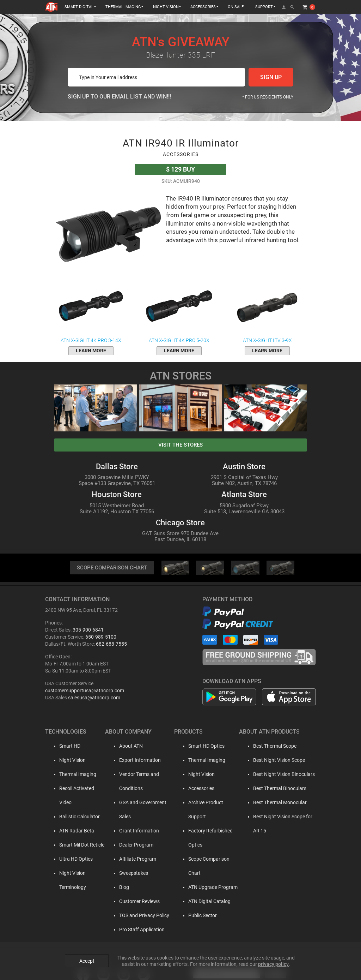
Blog (116, 873)
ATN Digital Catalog (202, 873)
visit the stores (180, 445)
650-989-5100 (101, 637)
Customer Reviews (132, 888)
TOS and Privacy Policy (136, 902)
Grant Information (131, 817)
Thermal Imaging (71, 775)
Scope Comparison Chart (208, 845)
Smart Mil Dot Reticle (75, 831)
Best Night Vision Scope (271, 760)
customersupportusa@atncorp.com (85, 691)
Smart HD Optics (199, 746)
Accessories (194, 789)
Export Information (132, 760)
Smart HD (63, 746)
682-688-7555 (111, 644)
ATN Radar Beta (70, 817)
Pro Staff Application (134, 916)
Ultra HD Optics (69, 845)
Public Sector (195, 888)
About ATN (123, 746)
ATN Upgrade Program (206, 859)
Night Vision (65, 760)
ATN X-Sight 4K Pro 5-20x (179, 310)
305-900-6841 (88, 630)
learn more (91, 351)
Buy (180, 169)
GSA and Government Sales (141, 803)
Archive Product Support (208, 803)
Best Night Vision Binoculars (276, 775)
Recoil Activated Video (76, 789)
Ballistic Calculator (72, 803)
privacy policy (273, 963)
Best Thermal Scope (267, 746)
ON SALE (236, 7)
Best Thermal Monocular (272, 803)
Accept (87, 960)
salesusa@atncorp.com (94, 698)
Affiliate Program (130, 845)
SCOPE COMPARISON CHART (112, 568)
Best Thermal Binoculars (272, 789)
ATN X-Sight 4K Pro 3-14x (91, 310)
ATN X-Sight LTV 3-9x (267, 310)
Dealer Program (129, 831)
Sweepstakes (126, 859)
